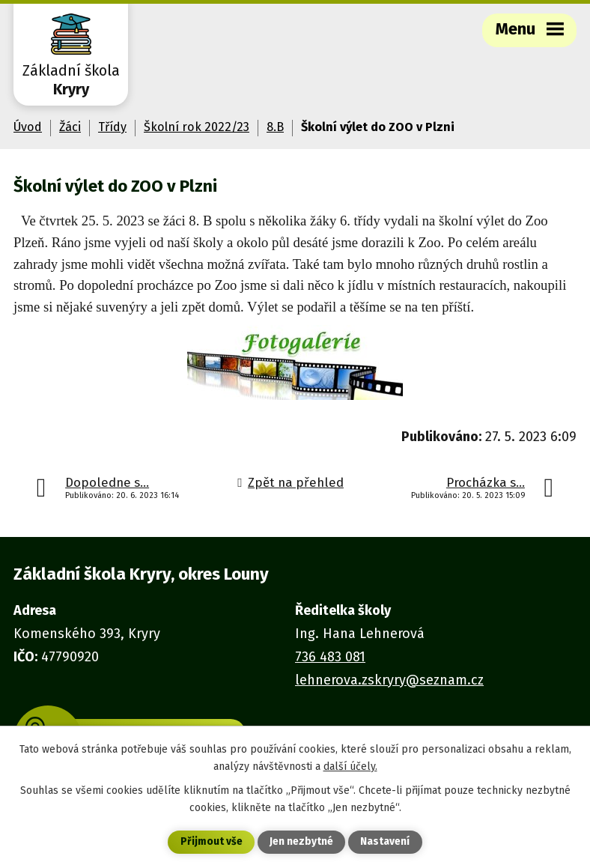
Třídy (112, 127)
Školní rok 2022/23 (197, 127)
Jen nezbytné (301, 842)
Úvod (28, 127)
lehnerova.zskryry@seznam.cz (389, 680)
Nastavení (385, 842)
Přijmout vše (212, 842)
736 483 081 (330, 657)
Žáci (70, 127)
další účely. (350, 766)
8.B (275, 127)
